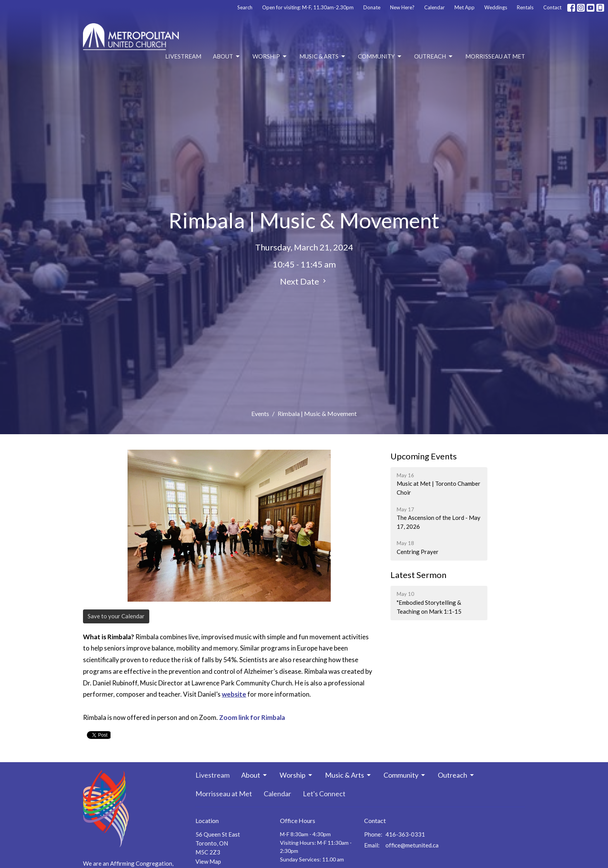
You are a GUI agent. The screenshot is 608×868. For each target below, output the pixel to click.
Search (245, 7)
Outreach (434, 57)
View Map (208, 861)
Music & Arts (323, 57)
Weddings (496, 7)
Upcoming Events (424, 456)
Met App (465, 7)
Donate (372, 7)
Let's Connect (324, 794)
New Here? (402, 7)
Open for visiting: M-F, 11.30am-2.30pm (308, 7)
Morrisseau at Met (495, 56)
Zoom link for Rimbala (252, 717)
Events (260, 413)
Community (380, 57)
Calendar (434, 7)
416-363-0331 (405, 834)
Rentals (525, 7)
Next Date (304, 281)
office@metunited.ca (412, 845)
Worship (270, 57)
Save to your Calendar (116, 616)
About (227, 57)
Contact (552, 7)
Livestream (183, 56)
